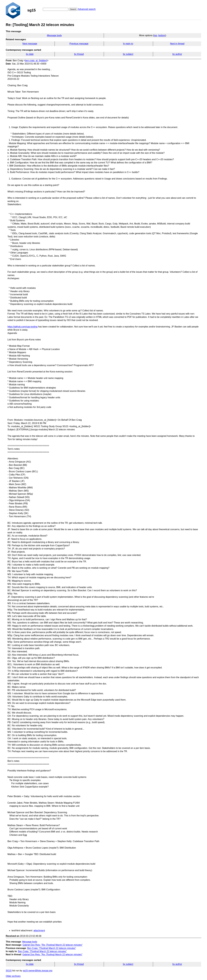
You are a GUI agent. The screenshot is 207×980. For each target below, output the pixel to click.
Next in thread (177, 44)
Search (73, 9)
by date (30, 54)
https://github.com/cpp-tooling (22, 327)
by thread (79, 54)
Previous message (79, 44)
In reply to (128, 44)
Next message (30, 44)
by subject (128, 54)
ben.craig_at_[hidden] (36, 61)
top (155, 35)
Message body (54, 35)
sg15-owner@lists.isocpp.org (38, 971)
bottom (162, 35)
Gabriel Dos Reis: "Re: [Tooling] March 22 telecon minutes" (53, 945)
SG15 (9, 971)
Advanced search (87, 9)
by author (177, 54)
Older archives (13, 976)
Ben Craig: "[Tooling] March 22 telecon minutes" (52, 948)
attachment (39, 931)
